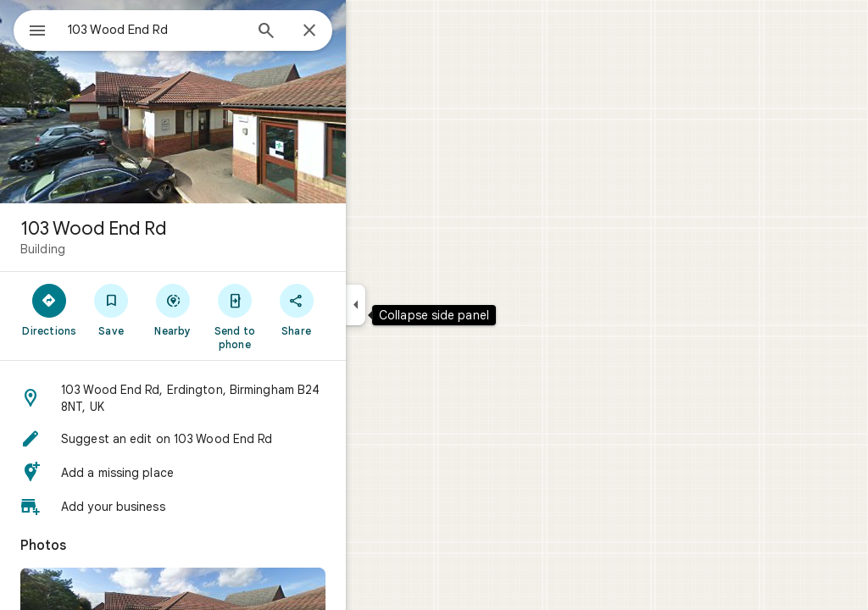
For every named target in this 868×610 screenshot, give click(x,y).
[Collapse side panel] (417, 305)
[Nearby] (234, 309)
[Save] (172, 309)
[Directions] (111, 309)
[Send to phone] (295, 316)
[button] (234, 398)
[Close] (370, 31)
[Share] (357, 309)
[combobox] (199, 30)
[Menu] (31, 29)
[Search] (327, 32)
